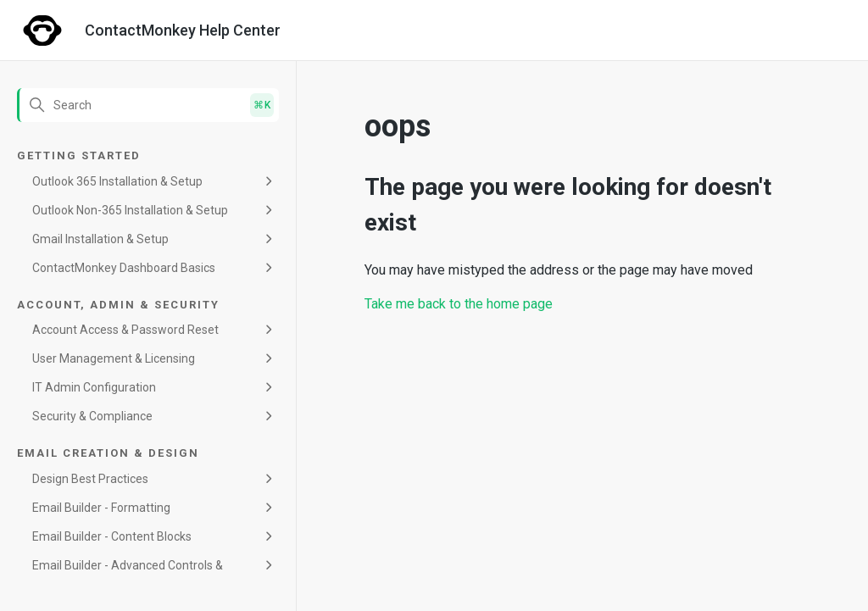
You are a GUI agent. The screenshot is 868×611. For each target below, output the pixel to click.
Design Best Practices (90, 479)
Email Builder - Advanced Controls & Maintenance (128, 575)
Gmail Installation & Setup (100, 239)
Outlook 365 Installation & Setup (117, 181)
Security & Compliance (92, 416)
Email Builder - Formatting (101, 508)
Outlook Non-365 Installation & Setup (130, 210)
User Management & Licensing (114, 358)
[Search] (148, 105)
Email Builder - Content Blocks (112, 536)
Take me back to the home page (459, 304)
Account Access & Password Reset (125, 330)
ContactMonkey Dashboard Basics (124, 268)
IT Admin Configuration (94, 387)
